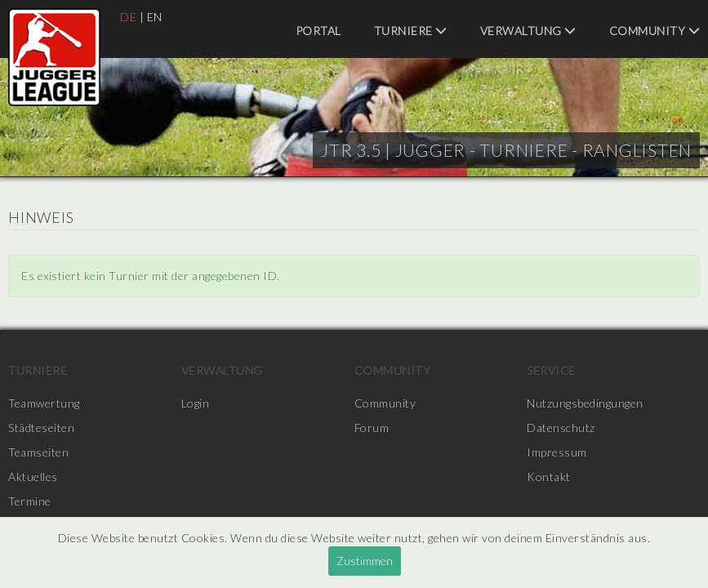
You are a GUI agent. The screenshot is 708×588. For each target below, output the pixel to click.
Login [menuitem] (196, 403)
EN (155, 17)
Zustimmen (365, 561)
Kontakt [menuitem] (549, 477)
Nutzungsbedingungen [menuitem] (585, 403)
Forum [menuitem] (372, 428)
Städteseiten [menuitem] (41, 428)
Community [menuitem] (655, 31)
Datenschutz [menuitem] (561, 428)
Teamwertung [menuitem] (44, 403)
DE (128, 17)
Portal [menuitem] (318, 31)
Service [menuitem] (551, 370)
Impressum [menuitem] (557, 452)
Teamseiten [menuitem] (38, 452)
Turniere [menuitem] (411, 31)
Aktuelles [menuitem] (33, 477)
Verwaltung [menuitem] (528, 31)
